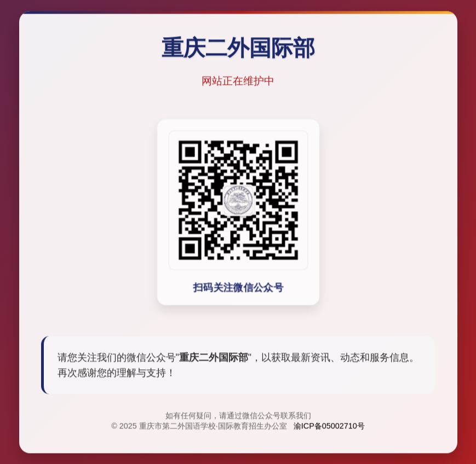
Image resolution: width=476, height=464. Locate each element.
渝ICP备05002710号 (329, 427)
